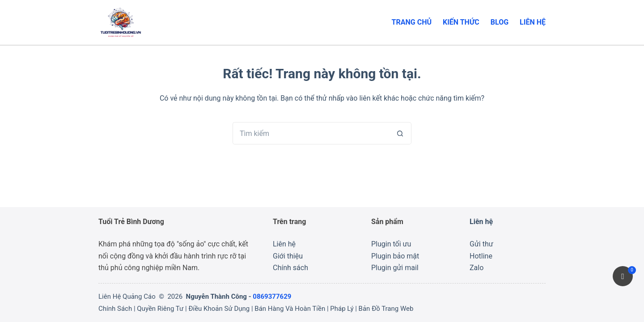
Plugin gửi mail (395, 268)
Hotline (481, 256)
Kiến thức (461, 22)
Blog (500, 22)
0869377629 (272, 297)
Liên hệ (533, 22)
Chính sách (290, 268)
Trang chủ (412, 22)
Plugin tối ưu (391, 244)
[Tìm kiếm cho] (311, 133)
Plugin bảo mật (395, 256)
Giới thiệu (288, 256)
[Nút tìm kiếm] (400, 133)
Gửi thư (481, 244)
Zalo (477, 268)
